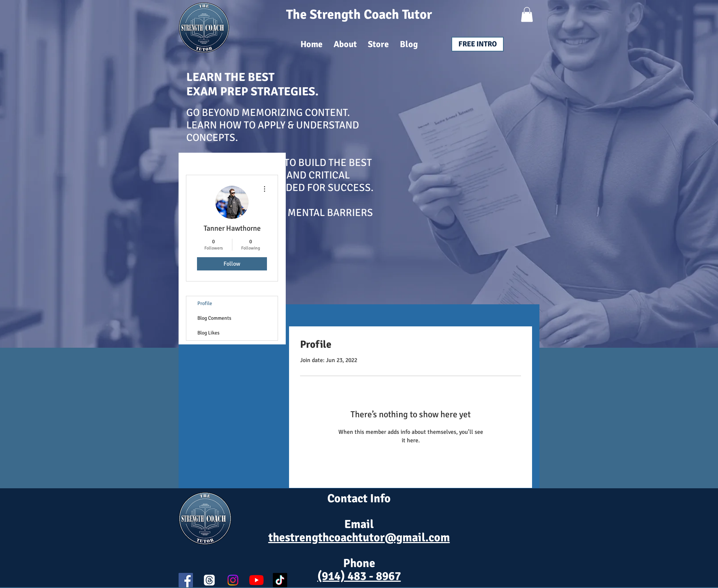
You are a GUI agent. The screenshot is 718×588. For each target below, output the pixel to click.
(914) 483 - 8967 (359, 576)
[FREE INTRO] (478, 44)
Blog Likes (208, 333)
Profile (205, 303)
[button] (527, 15)
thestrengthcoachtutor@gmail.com (359, 537)
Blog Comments (214, 318)
